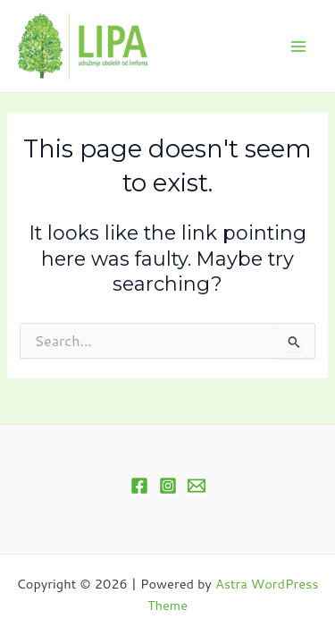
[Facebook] (139, 486)
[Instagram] (168, 486)
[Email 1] (197, 486)
